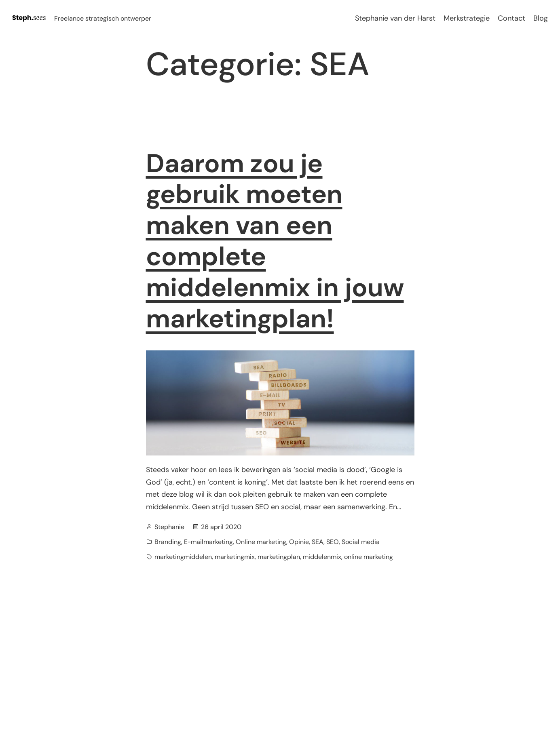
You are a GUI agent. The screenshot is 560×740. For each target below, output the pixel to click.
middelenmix (322, 557)
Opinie (299, 542)
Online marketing (261, 542)
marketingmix (235, 557)
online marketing (369, 557)
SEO (333, 542)
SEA (318, 542)
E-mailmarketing (208, 542)
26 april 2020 (221, 527)
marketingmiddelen (183, 557)
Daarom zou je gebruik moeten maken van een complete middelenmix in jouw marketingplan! (275, 241)
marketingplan (279, 557)
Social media (361, 542)
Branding (168, 542)
